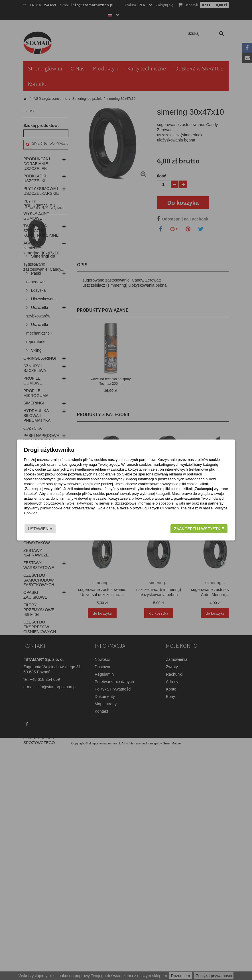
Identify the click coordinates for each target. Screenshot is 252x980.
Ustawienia (48, 530)
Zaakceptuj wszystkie (191, 530)
